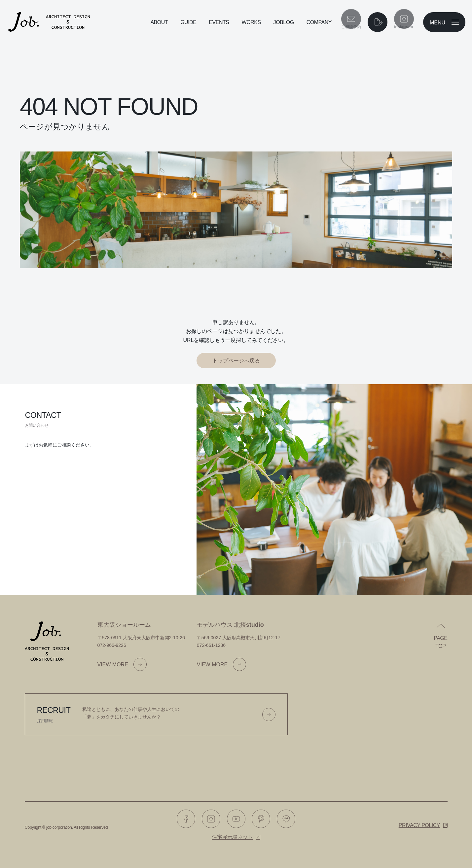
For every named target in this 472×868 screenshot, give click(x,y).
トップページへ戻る (236, 361)
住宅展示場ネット (232, 837)
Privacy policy (419, 825)
